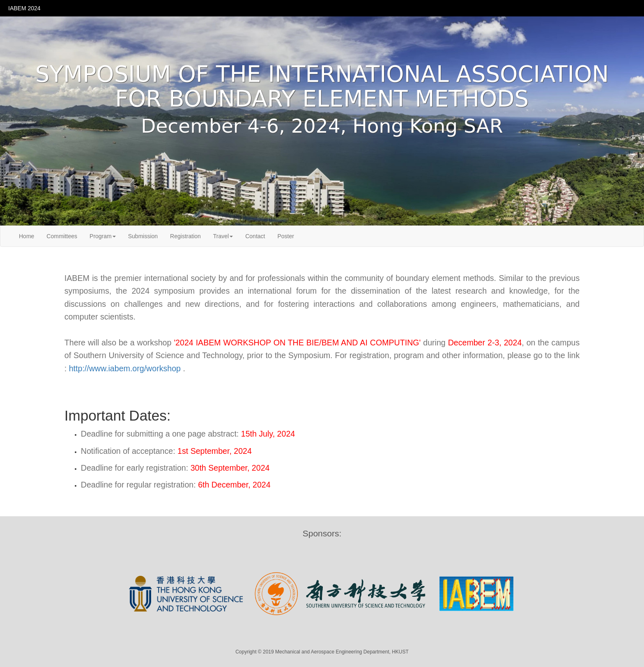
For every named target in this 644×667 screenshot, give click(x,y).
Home (26, 236)
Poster (285, 236)
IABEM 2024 (24, 8)
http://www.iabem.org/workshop (126, 368)
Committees (62, 236)
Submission (143, 236)
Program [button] (103, 236)
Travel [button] (223, 236)
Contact (255, 236)
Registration (185, 236)
